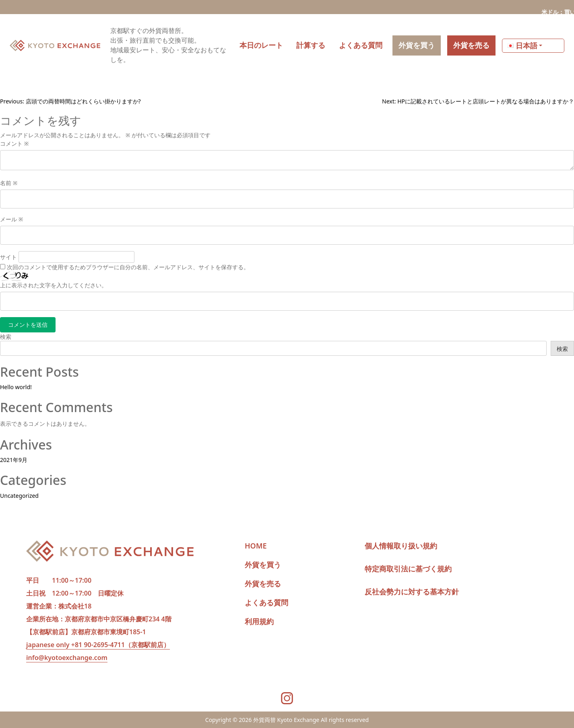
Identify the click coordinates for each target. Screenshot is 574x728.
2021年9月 (14, 460)
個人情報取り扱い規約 (401, 546)
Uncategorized (19, 496)
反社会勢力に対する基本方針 (412, 592)
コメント (14, 143)
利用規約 (259, 621)
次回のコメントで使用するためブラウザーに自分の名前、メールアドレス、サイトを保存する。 (128, 267)
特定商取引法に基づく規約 (408, 569)
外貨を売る (263, 584)
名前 (9, 183)
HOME (256, 546)
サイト (8, 257)
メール (11, 219)
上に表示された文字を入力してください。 (54, 285)
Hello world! (16, 387)
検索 (6, 337)
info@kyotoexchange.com (67, 658)
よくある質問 (266, 602)
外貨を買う (263, 565)
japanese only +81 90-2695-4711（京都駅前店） (98, 645)
